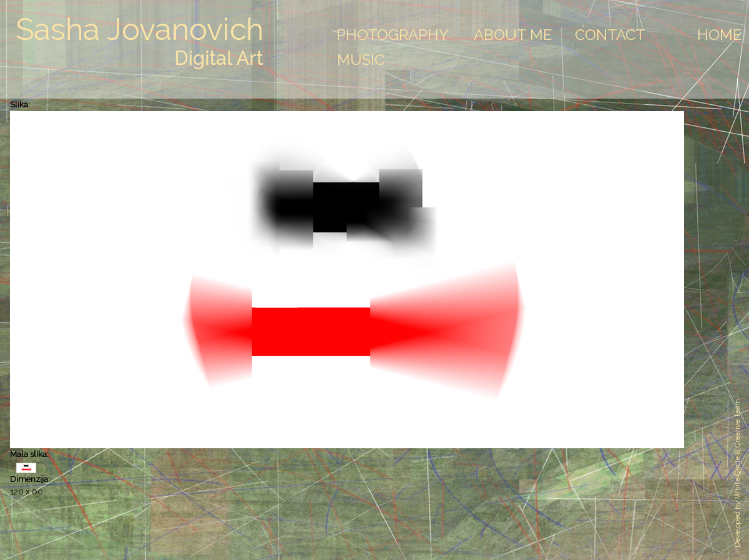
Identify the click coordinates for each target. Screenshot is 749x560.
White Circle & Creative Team (737, 449)
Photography (393, 35)
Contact (610, 35)
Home (720, 35)
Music (361, 60)
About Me (513, 35)
